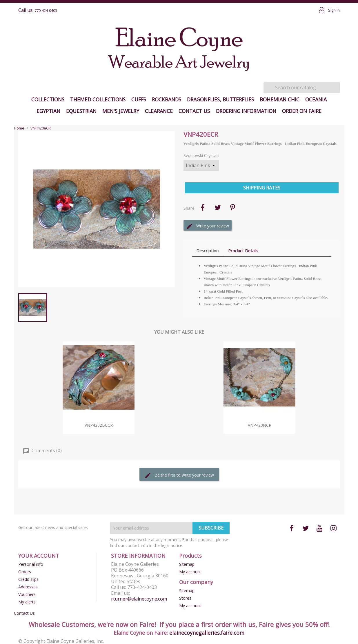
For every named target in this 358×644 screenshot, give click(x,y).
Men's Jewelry (121, 111)
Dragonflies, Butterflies (220, 99)
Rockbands (167, 99)
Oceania (316, 99)
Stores (185, 598)
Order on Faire (302, 111)
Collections (48, 99)
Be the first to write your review (179, 475)
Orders (25, 572)
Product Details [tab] (243, 251)
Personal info (31, 564)
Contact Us (194, 111)
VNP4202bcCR (99, 425)
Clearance (159, 111)
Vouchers (27, 594)
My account (190, 572)
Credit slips (28, 579)
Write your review (208, 226)
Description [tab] (207, 251)
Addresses (28, 587)
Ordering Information (246, 111)
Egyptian (48, 111)
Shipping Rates (262, 188)
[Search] (302, 87)
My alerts (27, 602)
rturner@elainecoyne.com (139, 599)
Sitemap (187, 564)
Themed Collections (98, 99)
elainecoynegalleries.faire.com (207, 633)
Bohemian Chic (280, 99)
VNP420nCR (260, 425)
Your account (39, 556)
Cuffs (139, 99)
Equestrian (81, 111)
